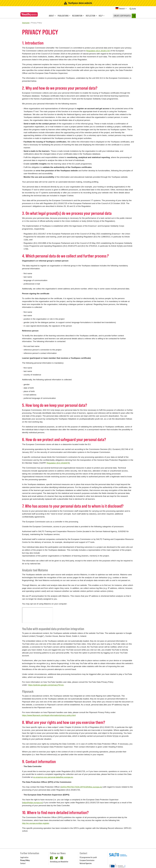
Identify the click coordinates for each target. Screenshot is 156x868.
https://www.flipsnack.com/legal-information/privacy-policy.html (49, 715)
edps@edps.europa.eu (33, 803)
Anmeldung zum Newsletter (59, 862)
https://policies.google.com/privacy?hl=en (46, 685)
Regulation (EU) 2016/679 (58, 463)
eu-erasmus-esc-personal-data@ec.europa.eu (53, 777)
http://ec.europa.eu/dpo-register (36, 823)
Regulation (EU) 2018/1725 (98, 51)
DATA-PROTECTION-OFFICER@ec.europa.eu (81, 787)
